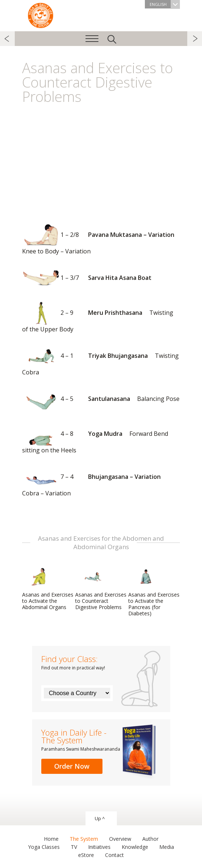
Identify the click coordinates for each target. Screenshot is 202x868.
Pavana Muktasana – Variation (101, 239)
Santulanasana (101, 399)
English (165, 4)
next (195, 39)
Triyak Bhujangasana (100, 360)
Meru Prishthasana (98, 317)
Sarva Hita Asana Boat (87, 278)
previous (7, 39)
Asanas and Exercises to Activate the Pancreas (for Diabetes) (154, 591)
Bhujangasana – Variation (94, 481)
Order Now (72, 766)
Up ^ (100, 818)
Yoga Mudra (95, 438)
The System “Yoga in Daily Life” (41, 15)
